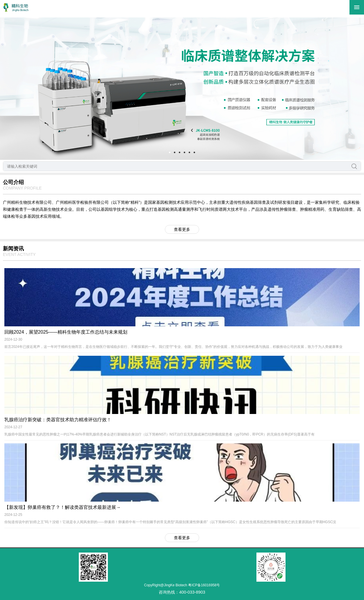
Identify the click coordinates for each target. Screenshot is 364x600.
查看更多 (182, 229)
